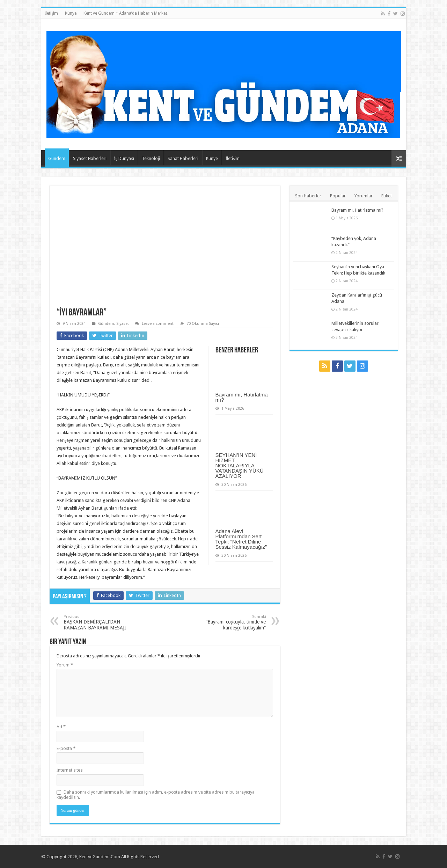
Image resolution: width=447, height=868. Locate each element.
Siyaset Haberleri (90, 158)
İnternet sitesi (70, 770)
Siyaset (123, 324)
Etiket (387, 196)
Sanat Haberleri (183, 158)
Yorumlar (364, 196)
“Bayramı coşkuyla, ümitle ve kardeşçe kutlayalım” (230, 622)
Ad (61, 727)
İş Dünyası (124, 158)
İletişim (52, 13)
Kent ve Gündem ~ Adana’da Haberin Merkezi (126, 13)
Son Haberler (308, 196)
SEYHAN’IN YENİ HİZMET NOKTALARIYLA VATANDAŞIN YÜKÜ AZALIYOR (240, 465)
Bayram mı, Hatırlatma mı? (242, 397)
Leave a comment (158, 324)
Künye (71, 13)
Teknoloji (151, 158)
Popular (338, 196)
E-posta (66, 748)
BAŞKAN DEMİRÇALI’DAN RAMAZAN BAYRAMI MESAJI (99, 622)
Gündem (57, 158)
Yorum (65, 665)
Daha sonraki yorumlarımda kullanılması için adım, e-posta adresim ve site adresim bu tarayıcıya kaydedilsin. (156, 795)
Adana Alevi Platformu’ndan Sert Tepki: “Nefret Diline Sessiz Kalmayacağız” (241, 539)
